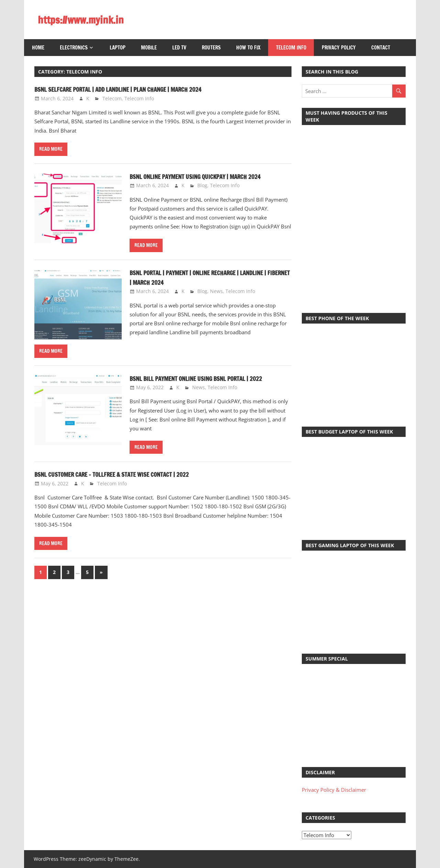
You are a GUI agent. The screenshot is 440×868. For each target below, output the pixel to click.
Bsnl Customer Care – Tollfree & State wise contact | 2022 (127, 474)
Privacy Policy (339, 48)
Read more (51, 149)
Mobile (149, 48)
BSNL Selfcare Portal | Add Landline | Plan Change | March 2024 (134, 89)
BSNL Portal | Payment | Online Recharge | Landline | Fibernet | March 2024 (210, 277)
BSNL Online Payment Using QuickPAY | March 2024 (208, 176)
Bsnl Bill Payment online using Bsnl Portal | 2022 (209, 378)
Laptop (118, 48)
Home (38, 48)
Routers (211, 48)
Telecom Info (291, 48)
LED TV (179, 48)
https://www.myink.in (86, 20)
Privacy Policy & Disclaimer (334, 790)
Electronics (74, 48)
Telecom (112, 98)
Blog (202, 185)
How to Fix (248, 48)
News (216, 291)
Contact (381, 48)
